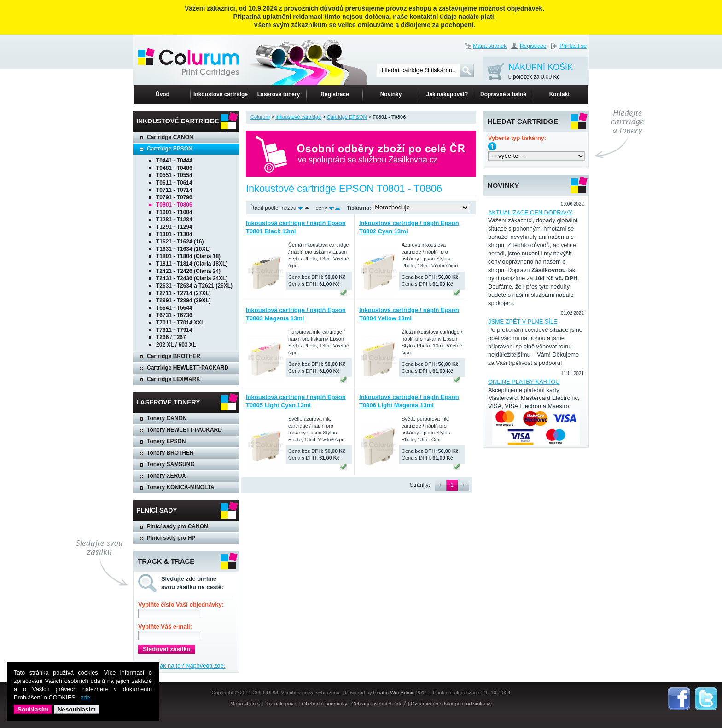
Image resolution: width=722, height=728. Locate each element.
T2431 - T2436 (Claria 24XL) (192, 278)
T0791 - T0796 (174, 197)
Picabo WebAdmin (394, 693)
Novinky (391, 94)
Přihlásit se (573, 46)
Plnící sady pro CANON (178, 526)
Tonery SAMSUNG (171, 464)
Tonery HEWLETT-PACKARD (184, 430)
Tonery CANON (167, 418)
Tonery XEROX (166, 476)
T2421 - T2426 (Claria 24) (188, 271)
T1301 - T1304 (174, 234)
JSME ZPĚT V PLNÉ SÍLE (523, 321)
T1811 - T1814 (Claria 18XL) (192, 264)
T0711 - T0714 (174, 190)
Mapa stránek (490, 46)
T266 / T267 (171, 337)
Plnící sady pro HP (171, 538)
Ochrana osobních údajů (379, 704)
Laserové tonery (279, 94)
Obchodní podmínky (325, 704)
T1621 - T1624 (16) (180, 242)
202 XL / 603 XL (176, 345)
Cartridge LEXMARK (174, 379)
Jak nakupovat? (447, 94)
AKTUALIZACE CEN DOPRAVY (530, 212)
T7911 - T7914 (174, 330)
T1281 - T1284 (174, 220)
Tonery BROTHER (170, 453)
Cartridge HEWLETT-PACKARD (188, 368)
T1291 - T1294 (174, 227)
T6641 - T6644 (174, 308)
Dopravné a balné (503, 94)
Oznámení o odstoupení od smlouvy (451, 704)
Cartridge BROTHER (174, 356)
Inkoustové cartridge (221, 94)
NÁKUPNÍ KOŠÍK (541, 72)
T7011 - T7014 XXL (180, 323)
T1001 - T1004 (174, 212)
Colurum (260, 117)
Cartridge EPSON (170, 149)
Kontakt (560, 94)
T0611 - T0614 (174, 183)
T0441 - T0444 (174, 161)
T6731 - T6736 (174, 315)
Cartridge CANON (170, 137)
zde (85, 697)
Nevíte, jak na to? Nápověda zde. (182, 666)
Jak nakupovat (282, 704)
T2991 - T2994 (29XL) (183, 300)
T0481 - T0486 (174, 168)
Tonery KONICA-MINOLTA (181, 487)
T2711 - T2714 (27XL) (183, 293)
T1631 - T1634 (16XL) (183, 249)
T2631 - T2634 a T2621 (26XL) (194, 286)
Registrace (533, 46)
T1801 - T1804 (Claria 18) (188, 256)
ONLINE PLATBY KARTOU (524, 382)
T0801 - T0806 (174, 205)
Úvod (163, 94)
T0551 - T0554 (174, 175)
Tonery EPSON (166, 441)
